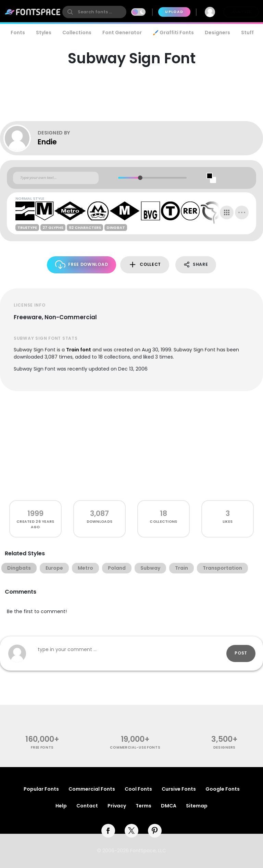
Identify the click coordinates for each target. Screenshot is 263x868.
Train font (79, 350)
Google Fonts (223, 789)
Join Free (241, 12)
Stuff (247, 33)
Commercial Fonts (92, 789)
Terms (143, 806)
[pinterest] (155, 831)
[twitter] (131, 831)
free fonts (42, 747)
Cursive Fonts (179, 789)
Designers (217, 33)
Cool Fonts (138, 789)
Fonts (18, 33)
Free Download (82, 265)
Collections (77, 33)
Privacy (117, 806)
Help (61, 806)
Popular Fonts (41, 789)
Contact (87, 806)
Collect (145, 265)
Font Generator (122, 33)
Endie (47, 142)
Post (241, 653)
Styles (44, 33)
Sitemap (197, 806)
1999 (35, 513)
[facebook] (108, 831)
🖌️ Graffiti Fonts (173, 33)
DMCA (169, 806)
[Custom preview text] (56, 178)
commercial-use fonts (135, 747)
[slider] (140, 178)
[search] (94, 12)
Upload (174, 12)
